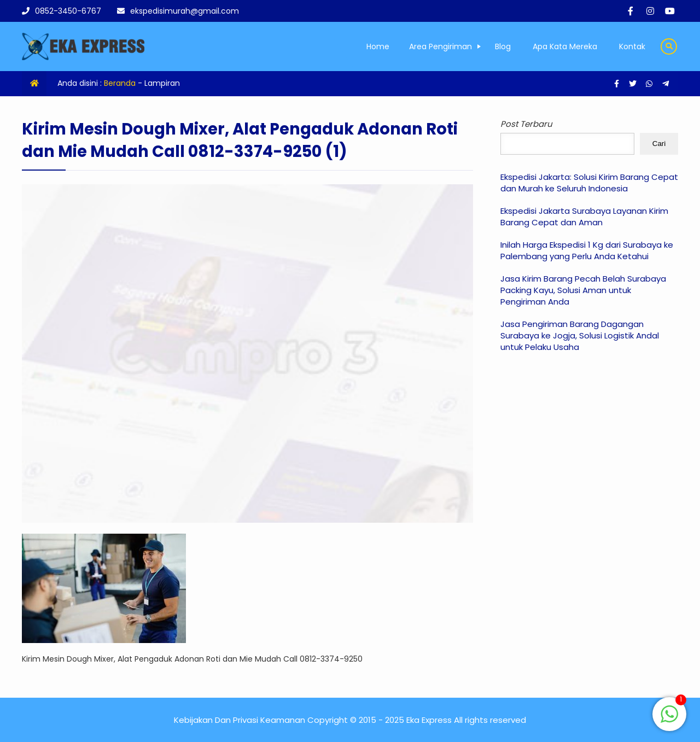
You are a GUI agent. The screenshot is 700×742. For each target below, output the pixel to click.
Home (378, 46)
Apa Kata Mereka (565, 46)
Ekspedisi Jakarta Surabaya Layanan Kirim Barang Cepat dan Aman (584, 217)
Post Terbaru (526, 124)
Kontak (632, 46)
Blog (503, 46)
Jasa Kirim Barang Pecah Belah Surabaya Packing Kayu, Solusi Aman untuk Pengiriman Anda (583, 290)
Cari (659, 144)
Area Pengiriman (441, 46)
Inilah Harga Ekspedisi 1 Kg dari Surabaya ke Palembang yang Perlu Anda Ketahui (587, 250)
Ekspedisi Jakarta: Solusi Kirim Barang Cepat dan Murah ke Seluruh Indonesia (589, 183)
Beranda (120, 83)
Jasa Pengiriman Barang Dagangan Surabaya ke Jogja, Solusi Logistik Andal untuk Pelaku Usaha (580, 335)
